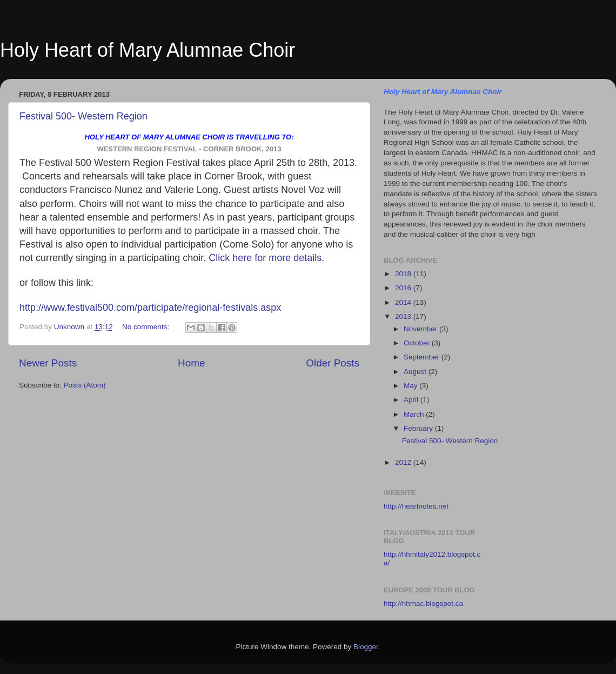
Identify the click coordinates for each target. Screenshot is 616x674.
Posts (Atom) (85, 385)
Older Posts (333, 363)
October (418, 343)
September (423, 357)
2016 (404, 288)
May (411, 386)
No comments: (147, 327)
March (415, 414)
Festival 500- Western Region (83, 116)
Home (191, 363)
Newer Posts (48, 363)
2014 (404, 302)
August (416, 372)
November (421, 329)
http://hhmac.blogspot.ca (423, 603)
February (419, 428)
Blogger (366, 647)
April (412, 400)
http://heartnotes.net (416, 506)
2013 (404, 316)
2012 (404, 462)
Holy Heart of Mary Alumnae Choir (148, 50)
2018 (404, 274)
